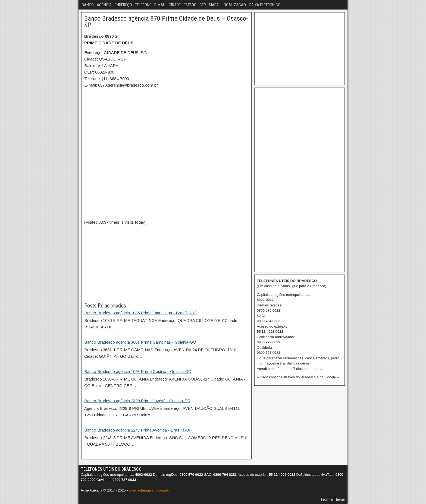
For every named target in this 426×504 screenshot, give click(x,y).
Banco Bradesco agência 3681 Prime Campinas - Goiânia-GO (140, 342)
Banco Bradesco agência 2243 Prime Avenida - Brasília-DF (138, 430)
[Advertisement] (166, 264)
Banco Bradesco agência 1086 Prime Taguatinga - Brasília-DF (141, 313)
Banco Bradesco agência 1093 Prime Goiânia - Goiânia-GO (138, 371)
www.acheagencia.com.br (149, 490)
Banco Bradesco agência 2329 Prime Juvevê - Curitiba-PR (137, 401)
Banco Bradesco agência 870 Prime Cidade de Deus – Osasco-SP (166, 22)
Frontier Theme (333, 499)
